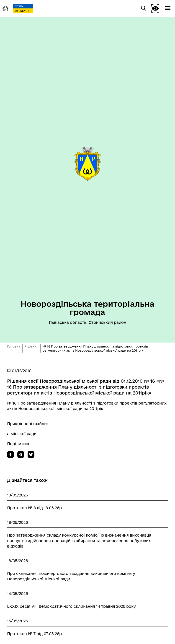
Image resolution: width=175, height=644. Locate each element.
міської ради (24, 434)
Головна (14, 346)
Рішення (31, 346)
